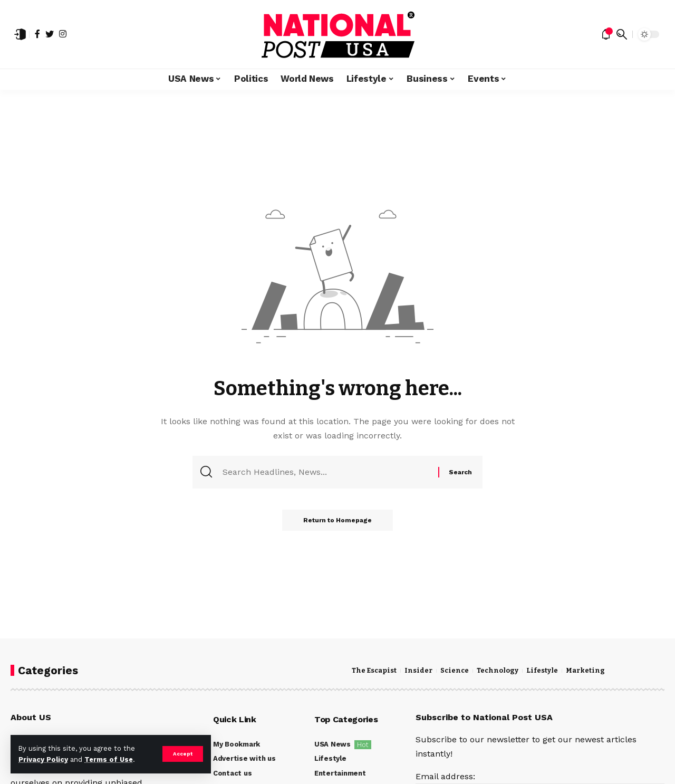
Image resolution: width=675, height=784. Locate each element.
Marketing (585, 671)
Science (455, 671)
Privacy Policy (43, 759)
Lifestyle (542, 671)
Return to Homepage (337, 520)
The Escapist (374, 671)
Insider (418, 671)
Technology (498, 671)
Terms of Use (109, 759)
